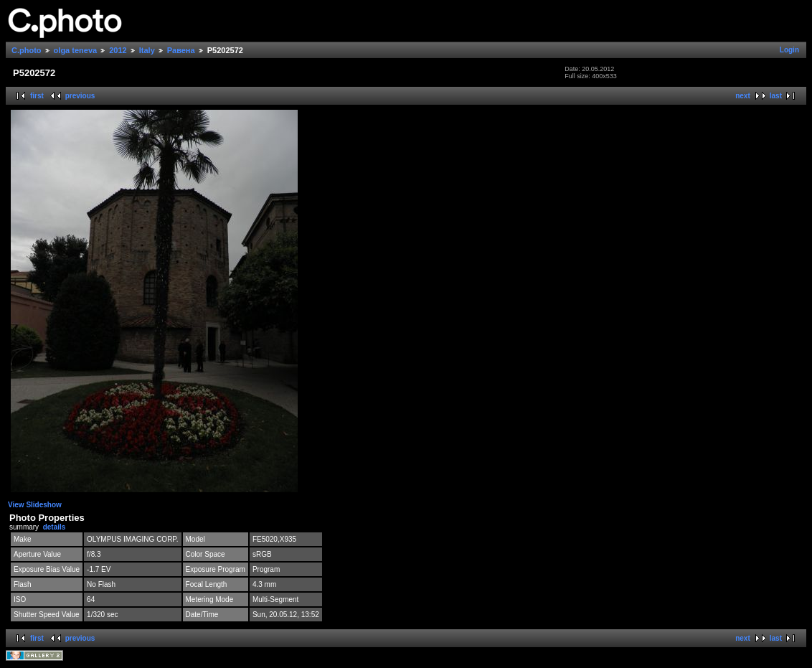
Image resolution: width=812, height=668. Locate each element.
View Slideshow (35, 505)
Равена (181, 50)
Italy (147, 50)
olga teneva (76, 50)
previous (80, 96)
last (776, 96)
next (743, 96)
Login (789, 50)
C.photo (27, 50)
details (55, 527)
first (37, 96)
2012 (118, 50)
